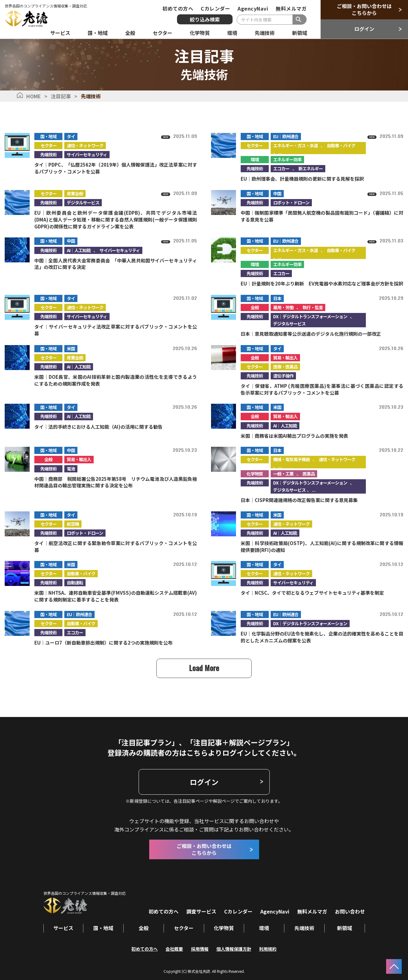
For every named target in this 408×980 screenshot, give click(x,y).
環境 (255, 159)
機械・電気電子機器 (291, 459)
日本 (277, 298)
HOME (34, 96)
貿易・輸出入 (285, 357)
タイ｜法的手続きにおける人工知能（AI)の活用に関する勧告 (98, 426)
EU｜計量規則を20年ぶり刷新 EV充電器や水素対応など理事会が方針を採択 (322, 283)
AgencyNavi (253, 8)
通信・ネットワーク (85, 145)
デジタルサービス (83, 202)
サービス (63, 928)
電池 (71, 468)
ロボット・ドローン (291, 202)
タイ (71, 136)
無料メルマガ (291, 8)
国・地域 (48, 136)
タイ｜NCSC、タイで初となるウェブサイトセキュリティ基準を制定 (312, 593)
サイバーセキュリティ (87, 154)
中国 (277, 193)
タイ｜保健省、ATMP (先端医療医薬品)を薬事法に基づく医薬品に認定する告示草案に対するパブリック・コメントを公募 (322, 389)
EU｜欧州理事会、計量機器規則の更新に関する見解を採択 (302, 178)
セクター (49, 145)
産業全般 (75, 193)
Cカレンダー (215, 8)
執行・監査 (313, 307)
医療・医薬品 (285, 366)
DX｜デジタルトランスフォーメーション (310, 316)
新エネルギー (311, 168)
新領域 (345, 928)
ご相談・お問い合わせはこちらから (364, 9)
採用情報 (200, 948)
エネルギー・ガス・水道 (295, 145)
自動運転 (75, 583)
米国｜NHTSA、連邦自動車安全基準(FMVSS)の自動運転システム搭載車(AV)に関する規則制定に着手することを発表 (116, 596)
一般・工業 (283, 473)
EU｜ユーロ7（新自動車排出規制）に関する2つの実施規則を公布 (103, 643)
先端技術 (48, 154)
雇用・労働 (283, 307)
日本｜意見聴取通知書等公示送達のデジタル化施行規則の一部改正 (311, 333)
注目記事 (61, 96)
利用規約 (268, 948)
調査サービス (201, 911)
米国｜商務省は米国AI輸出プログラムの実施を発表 (294, 435)
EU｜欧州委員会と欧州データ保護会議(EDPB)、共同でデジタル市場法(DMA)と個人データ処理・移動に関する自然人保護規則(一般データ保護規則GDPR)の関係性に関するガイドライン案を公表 (116, 219)
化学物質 (255, 473)
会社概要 (175, 948)
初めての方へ (178, 8)
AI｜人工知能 (79, 250)
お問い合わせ (350, 911)
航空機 (73, 524)
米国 (71, 348)
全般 (255, 307)
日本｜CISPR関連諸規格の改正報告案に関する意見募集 (299, 500)
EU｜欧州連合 (286, 136)
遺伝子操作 (283, 375)
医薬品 (309, 473)
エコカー (281, 168)
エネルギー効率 (287, 159)
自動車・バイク (341, 145)
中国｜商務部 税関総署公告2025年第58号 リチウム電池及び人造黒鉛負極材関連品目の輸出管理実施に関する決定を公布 (116, 482)
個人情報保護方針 (234, 948)
